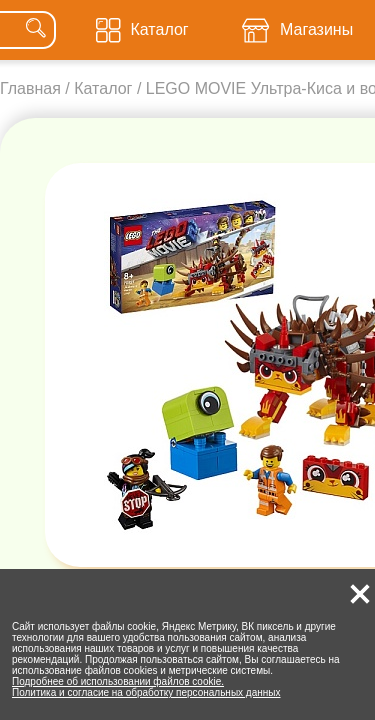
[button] (360, 594)
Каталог (103, 88)
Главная (30, 88)
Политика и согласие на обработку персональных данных (146, 692)
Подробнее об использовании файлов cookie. (118, 681)
